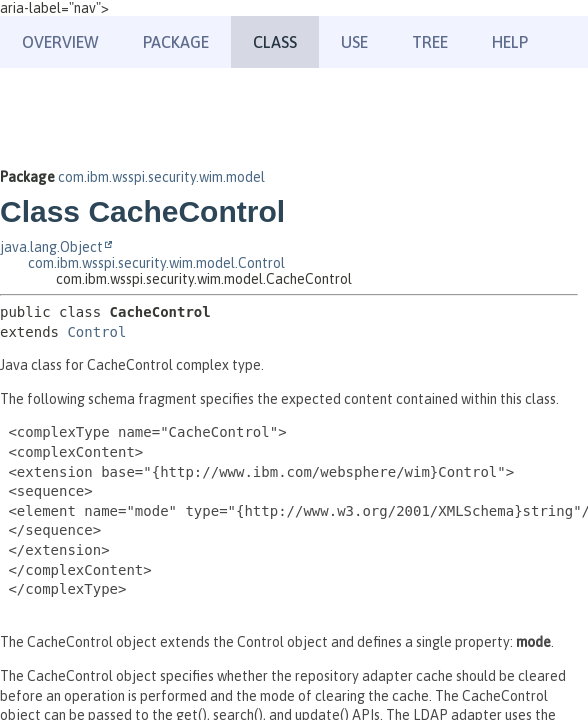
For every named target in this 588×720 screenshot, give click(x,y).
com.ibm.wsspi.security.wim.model (161, 177)
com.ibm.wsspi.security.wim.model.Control (156, 263)
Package (176, 42)
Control (96, 332)
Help (510, 42)
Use (354, 42)
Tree (430, 42)
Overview (60, 42)
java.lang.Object (51, 247)
